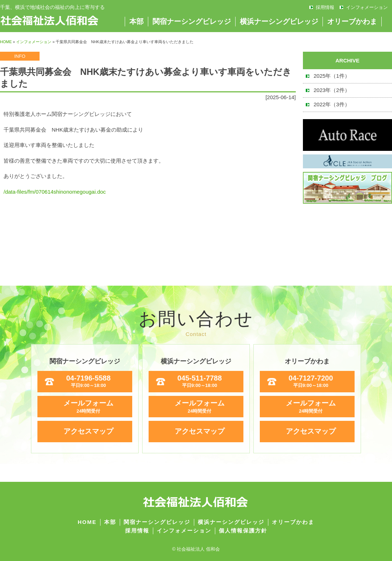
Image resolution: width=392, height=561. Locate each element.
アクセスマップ (88, 431)
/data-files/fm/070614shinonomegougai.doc (55, 192)
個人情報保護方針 (243, 531)
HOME (6, 42)
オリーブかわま (352, 21)
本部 (136, 21)
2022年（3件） (332, 104)
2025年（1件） (332, 76)
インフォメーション (367, 7)
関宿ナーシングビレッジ (192, 21)
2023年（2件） (332, 90)
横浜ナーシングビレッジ (279, 21)
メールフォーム (88, 407)
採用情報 (325, 7)
